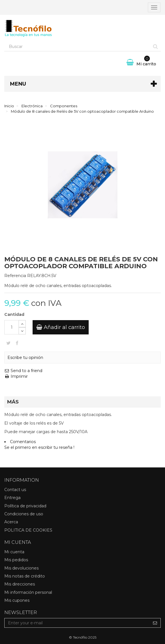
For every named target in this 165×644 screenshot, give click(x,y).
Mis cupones (17, 600)
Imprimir (16, 376)
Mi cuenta (14, 552)
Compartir (17, 343)
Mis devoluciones (21, 568)
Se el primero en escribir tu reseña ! (39, 447)
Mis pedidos (16, 560)
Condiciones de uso (24, 514)
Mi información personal (28, 592)
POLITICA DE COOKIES (28, 530)
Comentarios (23, 442)
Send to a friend (23, 371)
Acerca (11, 522)
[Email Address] (77, 623)
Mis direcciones (20, 584)
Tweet (8, 343)
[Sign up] (155, 623)
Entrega (12, 498)
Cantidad (14, 314)
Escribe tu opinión (25, 358)
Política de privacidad (25, 506)
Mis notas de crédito (25, 576)
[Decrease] (22, 331)
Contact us (15, 490)
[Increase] (22, 324)
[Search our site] (77, 47)
